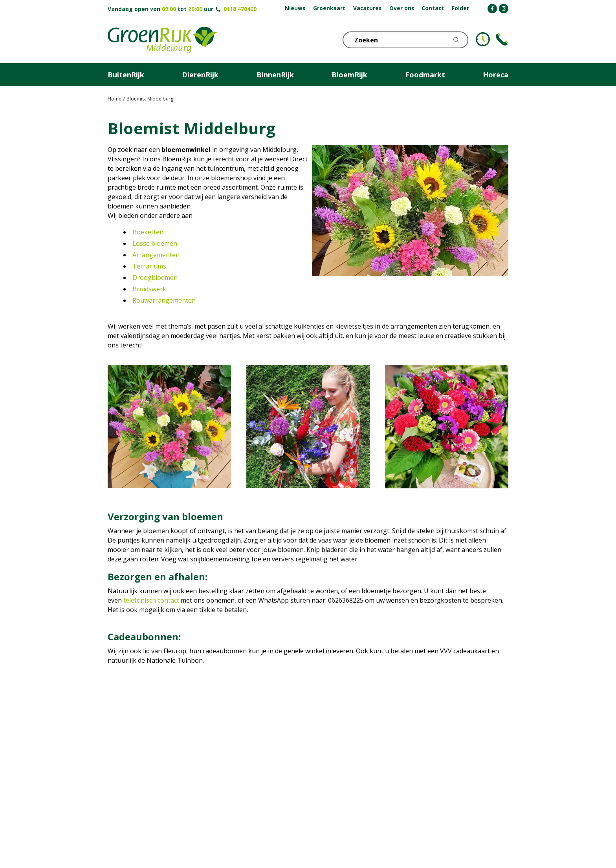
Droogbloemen (155, 278)
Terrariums (149, 266)
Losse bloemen (155, 243)
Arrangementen (156, 255)
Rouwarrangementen (164, 300)
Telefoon (502, 39)
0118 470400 (240, 9)
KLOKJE (483, 39)
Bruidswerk (149, 289)
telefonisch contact (151, 600)
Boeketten (148, 232)
